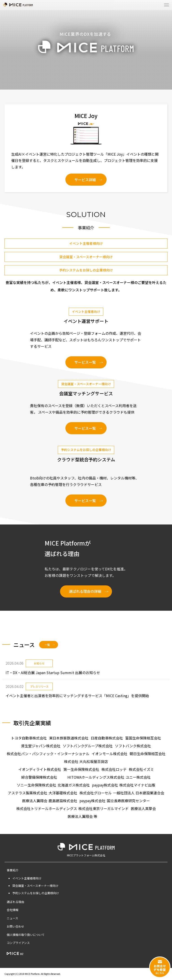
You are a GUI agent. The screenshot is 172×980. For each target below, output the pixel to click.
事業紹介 (13, 870)
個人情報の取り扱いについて (26, 935)
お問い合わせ (15, 926)
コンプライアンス (18, 943)
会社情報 (13, 910)
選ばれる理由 (15, 902)
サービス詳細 (85, 180)
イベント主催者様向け (86, 243)
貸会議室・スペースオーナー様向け (86, 257)
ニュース (12, 918)
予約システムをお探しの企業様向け (86, 270)
